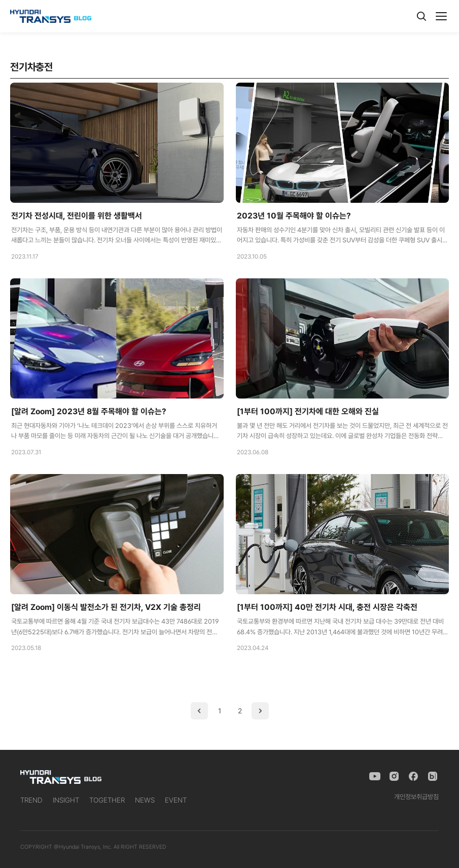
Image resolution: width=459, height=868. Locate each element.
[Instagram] (394, 776)
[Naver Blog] (433, 776)
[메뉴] (441, 16)
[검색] (421, 16)
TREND (31, 800)
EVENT (176, 800)
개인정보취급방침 (416, 797)
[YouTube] (375, 776)
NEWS (145, 800)
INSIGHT (66, 800)
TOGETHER (107, 800)
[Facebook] (413, 776)
